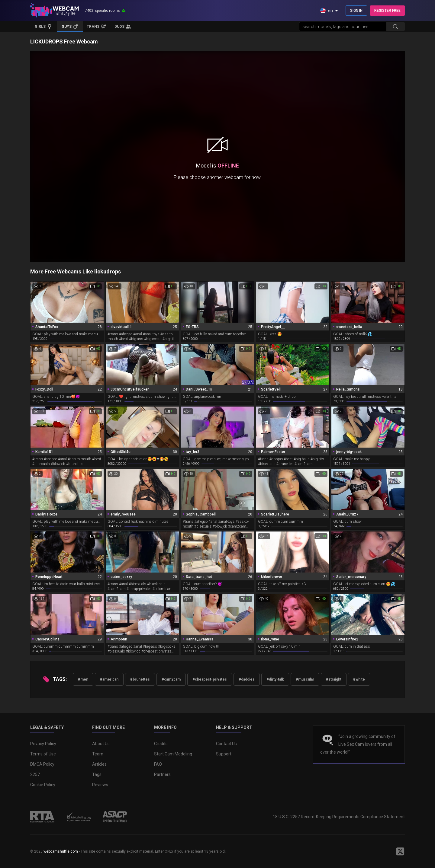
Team (98, 754)
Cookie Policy (43, 785)
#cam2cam (171, 679)
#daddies (247, 679)
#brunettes (140, 679)
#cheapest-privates (210, 679)
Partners (162, 774)
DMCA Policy (42, 764)
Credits (161, 744)
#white (359, 679)
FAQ (158, 764)
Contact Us (226, 744)
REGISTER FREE (387, 11)
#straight (334, 679)
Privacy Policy (43, 744)
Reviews (100, 785)
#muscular (305, 679)
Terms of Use (43, 754)
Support (224, 754)
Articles (99, 764)
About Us (101, 744)
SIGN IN (356, 11)
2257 (35, 774)
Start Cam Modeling (173, 754)
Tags (97, 774)
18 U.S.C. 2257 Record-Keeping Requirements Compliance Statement (339, 817)
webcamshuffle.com (61, 851)
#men (83, 679)
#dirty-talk (275, 679)
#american (109, 679)
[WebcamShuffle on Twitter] (400, 851)
